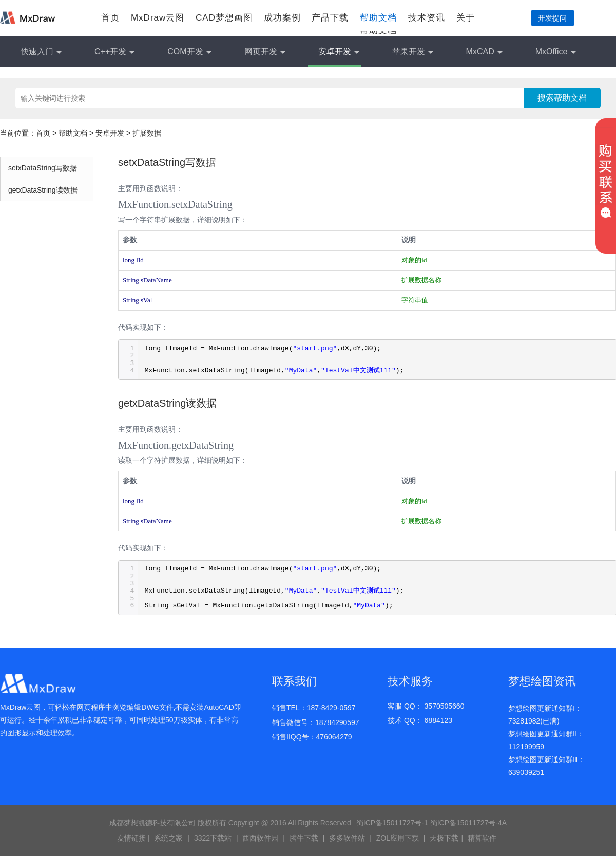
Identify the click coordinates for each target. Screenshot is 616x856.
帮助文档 (378, 18)
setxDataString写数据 (43, 168)
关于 (466, 18)
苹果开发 (413, 52)
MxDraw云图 (158, 18)
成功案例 (282, 18)
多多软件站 (347, 838)
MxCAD (485, 52)
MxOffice (556, 52)
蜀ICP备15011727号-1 (392, 823)
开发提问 (552, 18)
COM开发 (189, 52)
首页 (110, 18)
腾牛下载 (304, 838)
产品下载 (330, 18)
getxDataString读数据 (43, 190)
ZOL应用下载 (398, 838)
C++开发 (115, 52)
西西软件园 (260, 838)
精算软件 (482, 838)
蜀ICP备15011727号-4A (468, 823)
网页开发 (265, 52)
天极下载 (444, 838)
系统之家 (168, 838)
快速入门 (41, 52)
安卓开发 (339, 52)
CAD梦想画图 (224, 18)
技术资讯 (427, 18)
